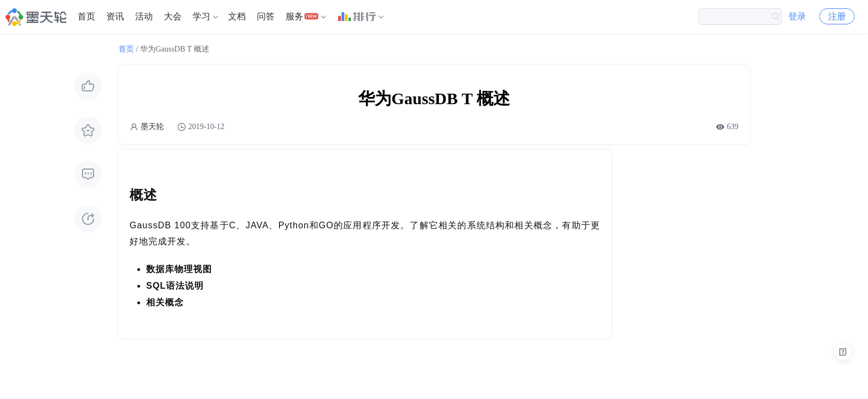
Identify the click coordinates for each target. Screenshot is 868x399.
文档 (237, 16)
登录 (797, 16)
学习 (201, 16)
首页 (86, 16)
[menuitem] (86, 17)
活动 (144, 16)
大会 (173, 16)
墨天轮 (152, 127)
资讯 (115, 16)
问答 (266, 16)
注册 (837, 16)
